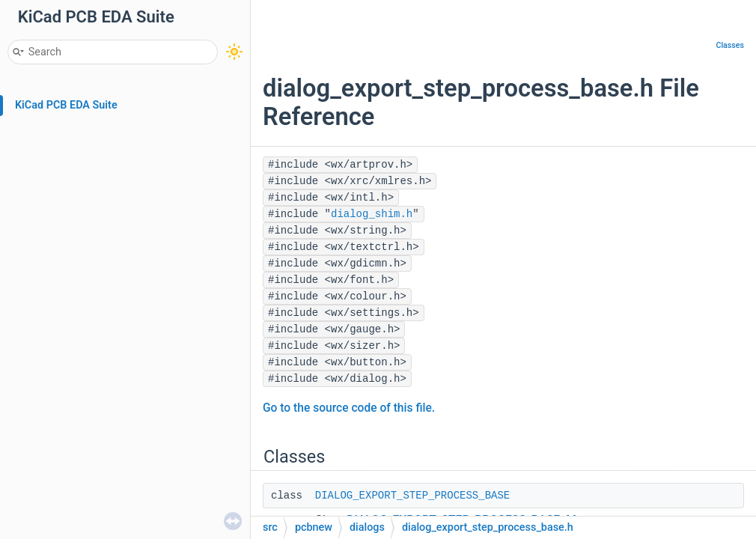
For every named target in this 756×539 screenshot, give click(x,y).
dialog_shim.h (372, 214)
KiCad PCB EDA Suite (66, 105)
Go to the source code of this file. (349, 408)
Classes (730, 45)
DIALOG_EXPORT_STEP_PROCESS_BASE (412, 496)
